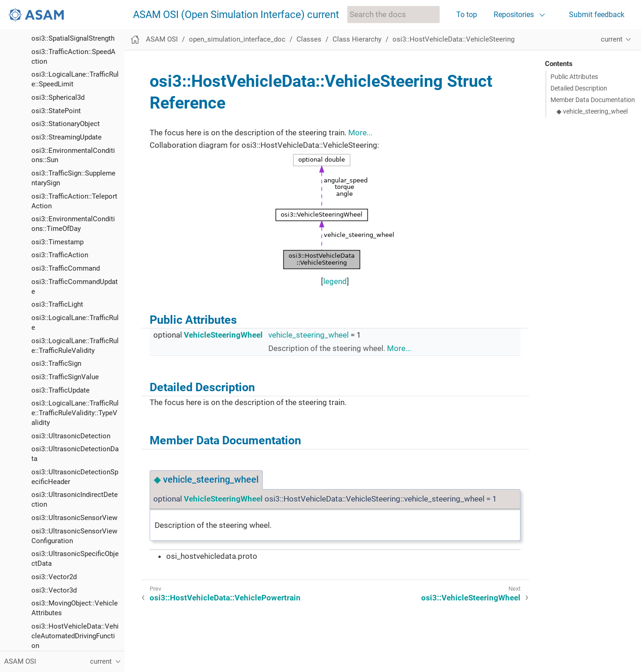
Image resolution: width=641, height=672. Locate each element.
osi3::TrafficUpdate (60, 43)
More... (360, 133)
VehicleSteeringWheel (223, 335)
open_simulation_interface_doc (237, 39)
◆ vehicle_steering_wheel (592, 111)
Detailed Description (579, 88)
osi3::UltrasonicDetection (71, 89)
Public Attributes (574, 77)
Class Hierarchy (357, 39)
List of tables (33, 642)
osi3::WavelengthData (65, 531)
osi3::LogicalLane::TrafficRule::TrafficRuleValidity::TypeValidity (75, 66)
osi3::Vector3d (54, 243)
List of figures (34, 629)
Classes (309, 39)
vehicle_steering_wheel (308, 335)
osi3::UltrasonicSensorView (74, 170)
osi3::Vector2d (54, 230)
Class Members (49, 614)
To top (467, 15)
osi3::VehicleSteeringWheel (74, 472)
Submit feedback (597, 15)
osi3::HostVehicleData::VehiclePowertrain (225, 598)
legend (335, 281)
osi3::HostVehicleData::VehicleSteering (454, 39)
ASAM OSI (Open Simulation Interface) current (236, 15)
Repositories (514, 15)
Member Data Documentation (593, 100)
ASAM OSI (162, 39)
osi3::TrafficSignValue (65, 30)
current (612, 39)
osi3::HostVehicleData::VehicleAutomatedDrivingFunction (75, 289)
